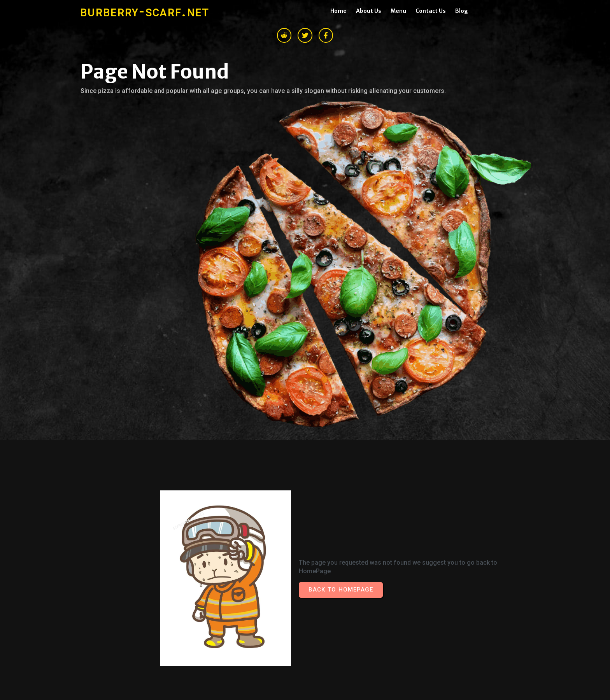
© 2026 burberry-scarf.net (121, 592)
